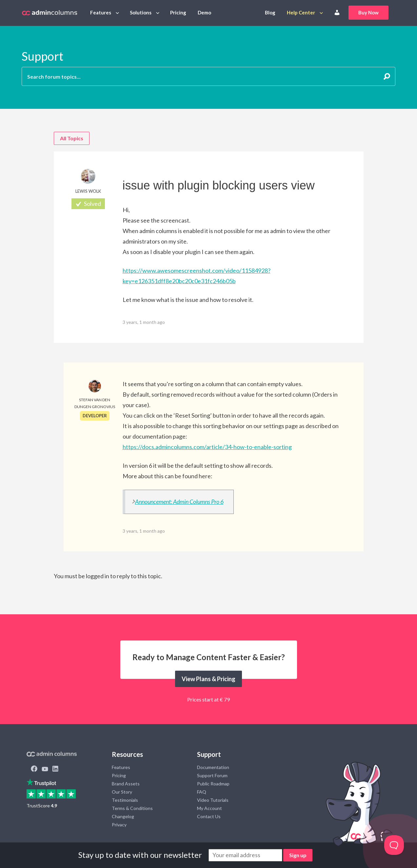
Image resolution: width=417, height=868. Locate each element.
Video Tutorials (213, 800)
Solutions (141, 12)
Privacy (119, 825)
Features (101, 12)
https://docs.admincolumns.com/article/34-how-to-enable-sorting (207, 447)
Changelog (123, 816)
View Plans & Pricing (208, 679)
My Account (209, 808)
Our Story (122, 792)
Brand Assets (126, 784)
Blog (270, 12)
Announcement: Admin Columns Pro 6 (179, 502)
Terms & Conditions (132, 808)
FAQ (202, 792)
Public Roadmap (213, 784)
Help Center (301, 12)
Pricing (178, 12)
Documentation (213, 767)
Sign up (298, 855)
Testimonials (125, 800)
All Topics (72, 138)
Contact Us (209, 816)
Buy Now (368, 12)
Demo (204, 12)
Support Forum (212, 775)
